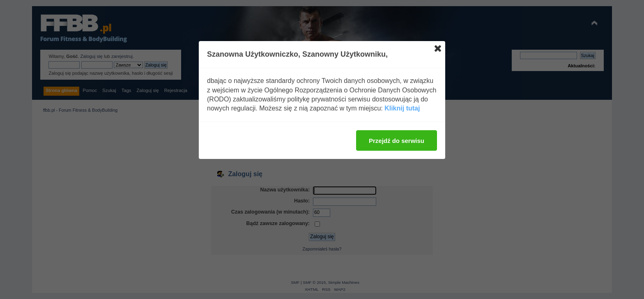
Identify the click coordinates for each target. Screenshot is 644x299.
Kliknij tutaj (402, 108)
